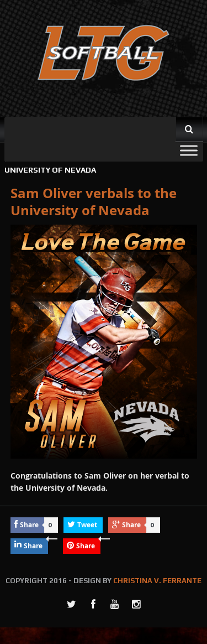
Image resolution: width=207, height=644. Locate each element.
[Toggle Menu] (189, 150)
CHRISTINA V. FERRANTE (157, 581)
